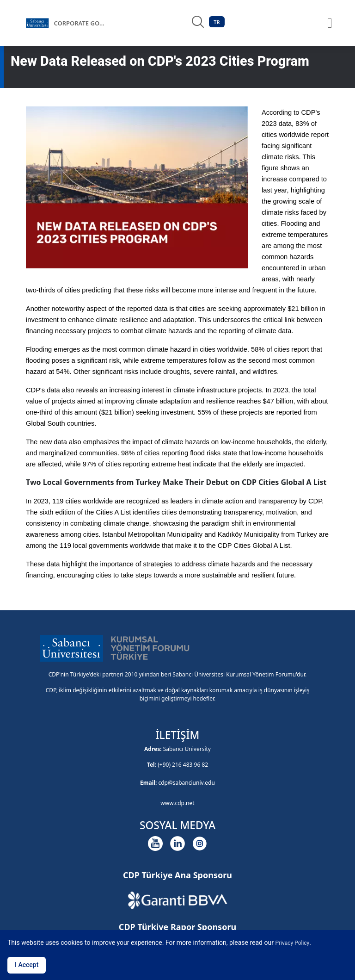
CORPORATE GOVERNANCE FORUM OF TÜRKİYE (81, 23)
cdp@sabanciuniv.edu (187, 783)
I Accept (27, 965)
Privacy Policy (292, 943)
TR (217, 22)
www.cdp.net (177, 803)
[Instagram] (200, 844)
